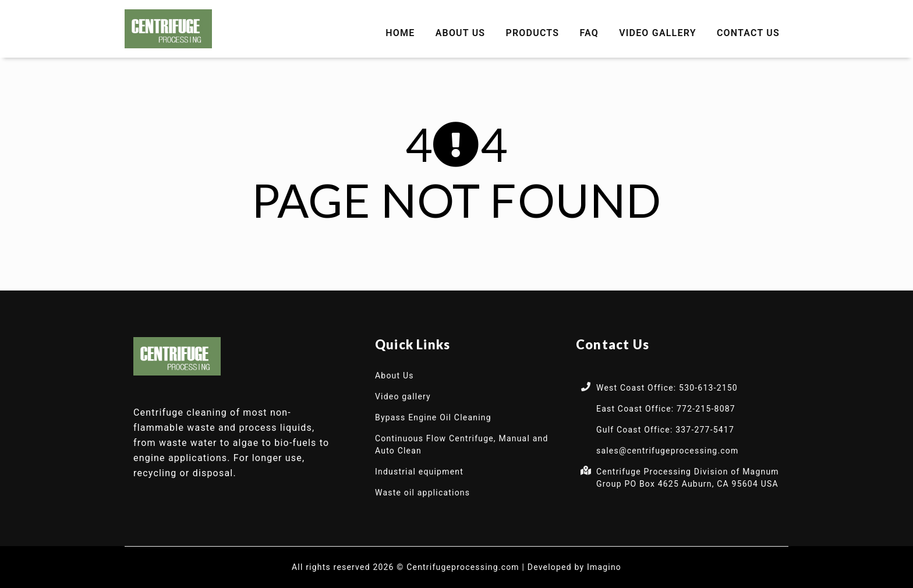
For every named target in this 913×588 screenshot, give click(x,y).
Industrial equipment (419, 472)
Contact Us (748, 33)
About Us (461, 33)
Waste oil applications (422, 493)
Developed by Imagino (574, 567)
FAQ (589, 33)
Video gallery (658, 33)
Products (533, 33)
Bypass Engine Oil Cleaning (433, 417)
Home (400, 33)
